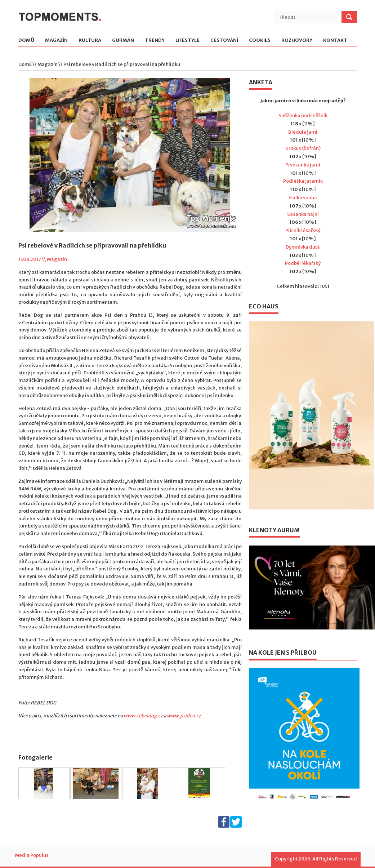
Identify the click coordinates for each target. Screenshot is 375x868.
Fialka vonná (303, 198)
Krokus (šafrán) (303, 148)
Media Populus (32, 855)
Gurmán (123, 41)
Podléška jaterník (303, 181)
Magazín (56, 41)
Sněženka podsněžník (303, 115)
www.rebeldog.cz (143, 716)
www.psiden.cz (184, 716)
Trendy (155, 41)
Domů (26, 41)
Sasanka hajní (303, 214)
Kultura (90, 41)
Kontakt (335, 41)
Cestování (224, 41)
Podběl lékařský (303, 263)
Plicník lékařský (303, 230)
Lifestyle (187, 41)
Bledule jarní (303, 132)
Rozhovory (297, 41)
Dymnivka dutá (303, 247)
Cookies (260, 41)
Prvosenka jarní (303, 165)
